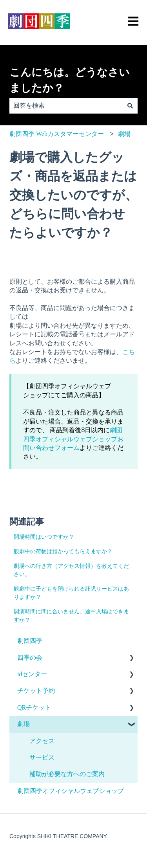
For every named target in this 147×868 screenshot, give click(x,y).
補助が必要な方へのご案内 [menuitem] (67, 774)
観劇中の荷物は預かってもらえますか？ (63, 551)
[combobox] (66, 106)
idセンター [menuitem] (32, 674)
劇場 (124, 134)
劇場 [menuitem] (24, 724)
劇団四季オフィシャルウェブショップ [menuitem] (71, 791)
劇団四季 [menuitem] (30, 641)
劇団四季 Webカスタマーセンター (57, 134)
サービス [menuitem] (42, 757)
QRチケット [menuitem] (34, 707)
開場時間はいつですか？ (44, 537)
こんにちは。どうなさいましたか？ (70, 80)
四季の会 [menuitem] (30, 658)
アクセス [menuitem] (42, 741)
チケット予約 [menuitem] (36, 691)
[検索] (130, 106)
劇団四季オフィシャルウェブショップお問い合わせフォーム (73, 439)
